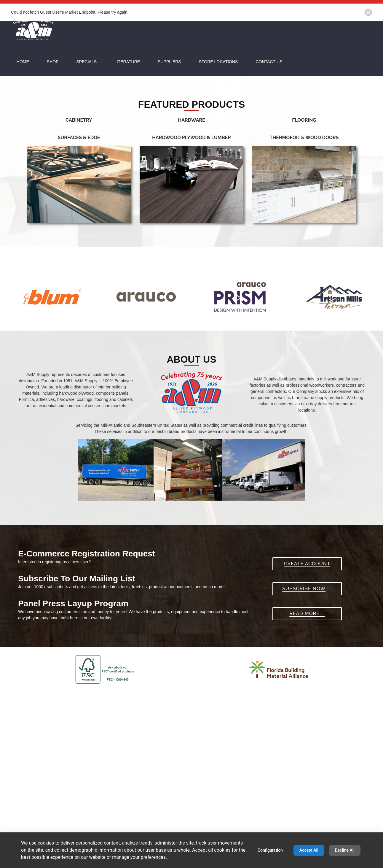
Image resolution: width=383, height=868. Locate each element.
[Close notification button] (368, 12)
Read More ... (307, 691)
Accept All (309, 850)
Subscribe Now (307, 666)
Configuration (270, 850)
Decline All (345, 850)
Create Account (307, 641)
